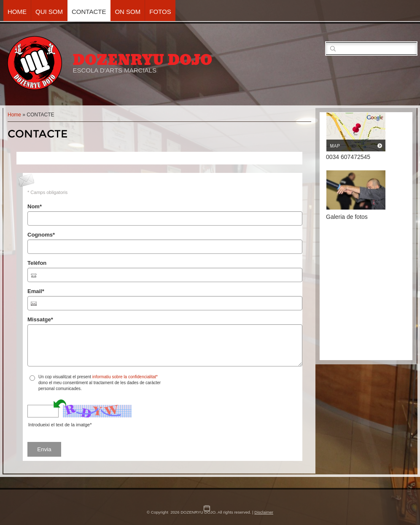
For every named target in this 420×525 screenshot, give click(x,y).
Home (17, 12)
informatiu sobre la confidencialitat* (125, 377)
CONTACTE (89, 12)
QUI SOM (49, 12)
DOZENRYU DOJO (142, 60)
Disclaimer (264, 512)
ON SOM (128, 12)
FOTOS (160, 12)
